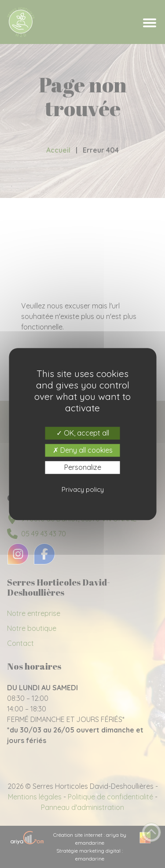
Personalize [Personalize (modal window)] (83, 467)
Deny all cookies (83, 450)
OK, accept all (83, 433)
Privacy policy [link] (83, 489)
